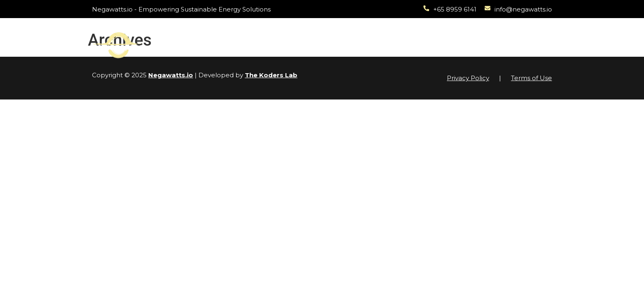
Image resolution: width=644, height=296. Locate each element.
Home (209, 36)
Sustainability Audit (360, 36)
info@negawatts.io (523, 9)
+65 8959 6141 (455, 9)
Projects (299, 36)
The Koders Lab (271, 75)
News (456, 36)
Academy (419, 36)
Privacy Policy (468, 78)
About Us (492, 36)
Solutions (250, 36)
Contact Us (489, 54)
